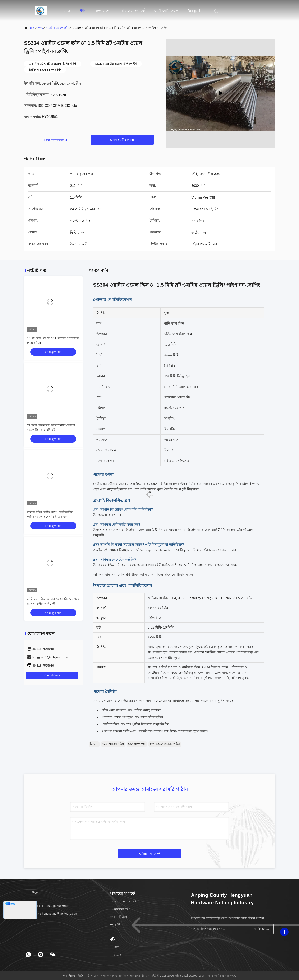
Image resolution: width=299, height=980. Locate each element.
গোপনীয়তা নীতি (73, 976)
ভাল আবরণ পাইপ (113, 744)
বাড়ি (67, 11)
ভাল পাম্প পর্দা (137, 744)
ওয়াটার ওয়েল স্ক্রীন (58, 28)
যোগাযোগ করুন (166, 11)
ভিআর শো (103, 11)
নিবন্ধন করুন (262, 929)
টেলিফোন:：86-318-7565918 (48, 906)
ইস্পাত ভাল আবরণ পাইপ (165, 744)
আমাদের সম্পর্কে (132, 11)
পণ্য (82, 11)
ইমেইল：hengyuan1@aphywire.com (52, 914)
